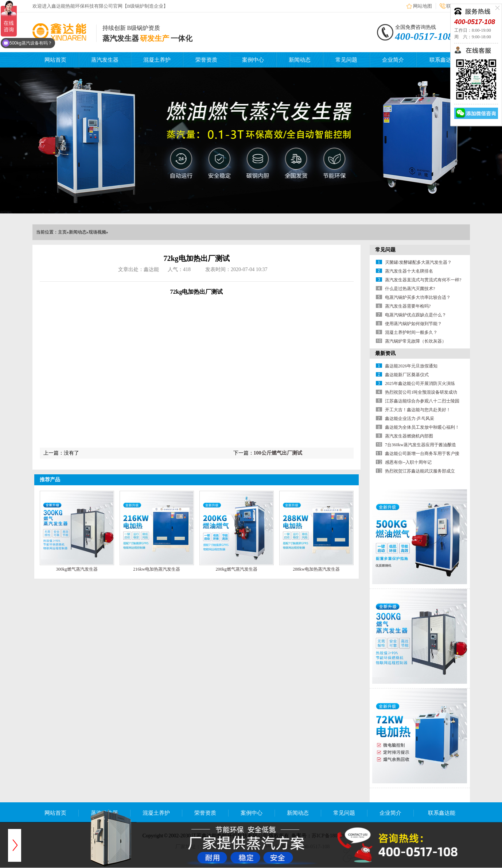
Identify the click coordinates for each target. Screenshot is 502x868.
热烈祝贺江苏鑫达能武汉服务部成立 (420, 471)
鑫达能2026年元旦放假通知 (411, 366)
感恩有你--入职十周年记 (408, 462)
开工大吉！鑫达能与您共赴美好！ (418, 410)
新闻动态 (300, 60)
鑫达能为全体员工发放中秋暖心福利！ (422, 427)
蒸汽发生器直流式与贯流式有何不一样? (423, 280)
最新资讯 (385, 353)
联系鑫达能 (443, 60)
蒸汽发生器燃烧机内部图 (409, 436)
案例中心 (253, 60)
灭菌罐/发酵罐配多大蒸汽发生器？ (418, 262)
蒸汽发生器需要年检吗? (408, 306)
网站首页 (55, 60)
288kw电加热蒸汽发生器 (316, 569)
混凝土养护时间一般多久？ (411, 332)
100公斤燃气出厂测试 (278, 453)
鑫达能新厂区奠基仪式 (407, 375)
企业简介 (393, 60)
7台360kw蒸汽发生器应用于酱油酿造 (421, 445)
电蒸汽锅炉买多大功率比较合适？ (418, 297)
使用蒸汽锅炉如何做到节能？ (413, 324)
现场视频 (97, 232)
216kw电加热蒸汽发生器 (157, 569)
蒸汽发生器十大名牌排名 (409, 271)
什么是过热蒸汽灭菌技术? (410, 289)
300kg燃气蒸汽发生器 (77, 569)
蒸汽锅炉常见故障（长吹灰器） (416, 341)
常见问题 (346, 60)
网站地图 (423, 6)
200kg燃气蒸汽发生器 (237, 569)
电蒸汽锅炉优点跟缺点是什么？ (416, 315)
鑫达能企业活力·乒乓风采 (410, 418)
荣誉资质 (206, 60)
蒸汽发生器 (105, 60)
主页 (62, 232)
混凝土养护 (157, 60)
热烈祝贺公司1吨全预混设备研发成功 (421, 392)
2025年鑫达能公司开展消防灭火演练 (420, 383)
